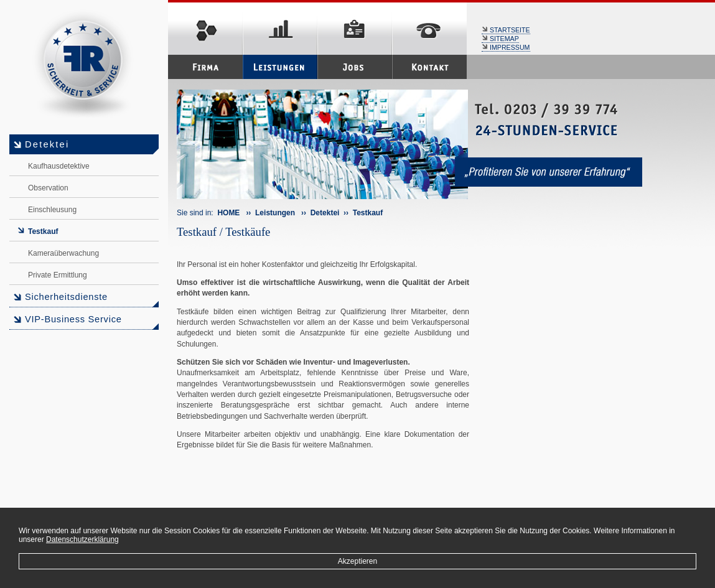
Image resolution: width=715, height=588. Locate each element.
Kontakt (429, 67)
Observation (48, 188)
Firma (205, 67)
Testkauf (43, 231)
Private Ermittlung (58, 275)
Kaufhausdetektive (59, 166)
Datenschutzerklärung (82, 539)
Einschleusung (52, 210)
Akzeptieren (357, 561)
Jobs (355, 67)
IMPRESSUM (506, 47)
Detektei (47, 144)
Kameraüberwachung (63, 253)
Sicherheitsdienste (66, 297)
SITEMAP (500, 39)
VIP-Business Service (73, 319)
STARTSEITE (506, 30)
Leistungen (280, 67)
